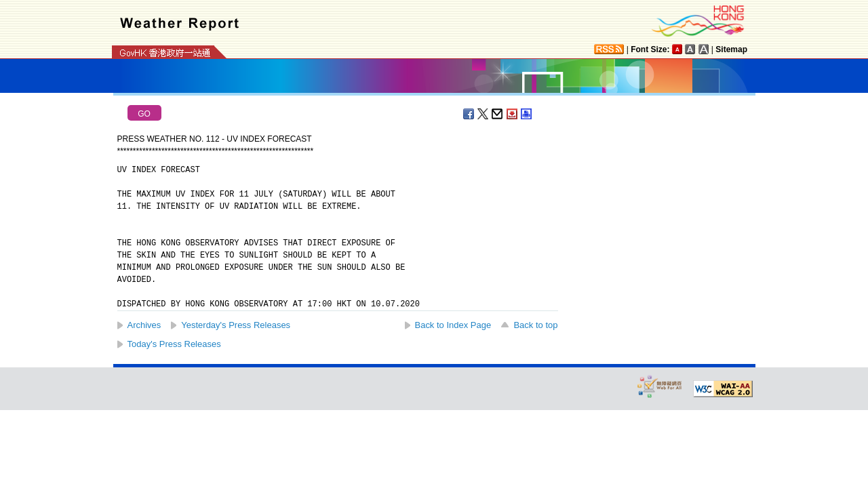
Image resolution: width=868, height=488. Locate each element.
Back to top (535, 325)
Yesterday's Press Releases (236, 325)
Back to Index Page (453, 325)
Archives (144, 325)
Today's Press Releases (174, 344)
